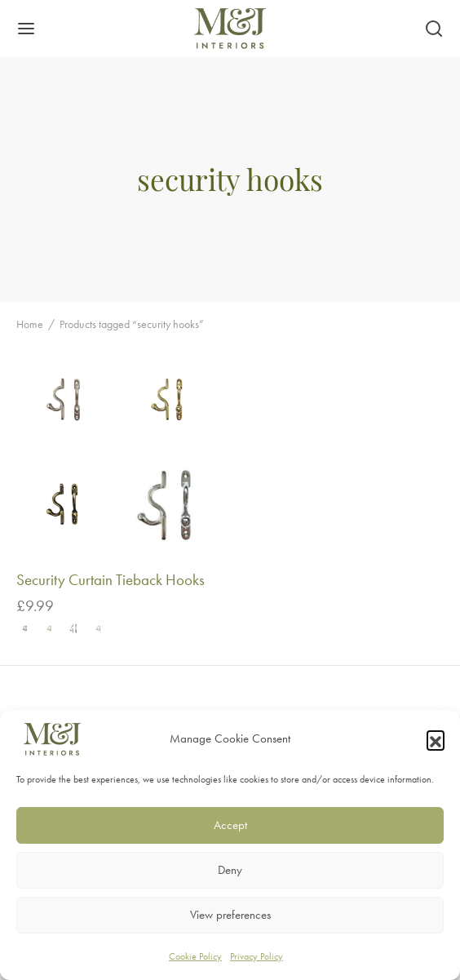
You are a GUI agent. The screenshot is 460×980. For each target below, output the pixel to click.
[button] (436, 739)
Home (30, 324)
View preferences (230, 915)
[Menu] (26, 29)
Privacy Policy (257, 956)
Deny (230, 870)
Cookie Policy (195, 956)
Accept (230, 825)
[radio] (25, 628)
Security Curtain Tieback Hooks (111, 580)
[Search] (434, 29)
